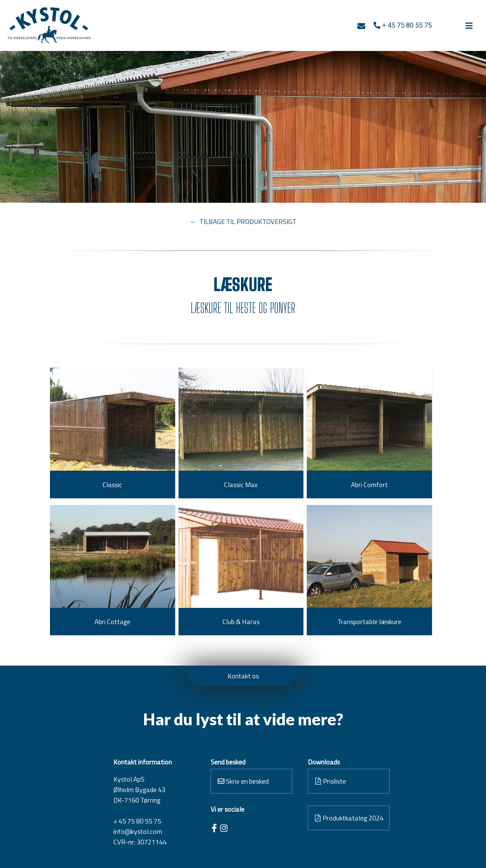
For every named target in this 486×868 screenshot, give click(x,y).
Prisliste (330, 781)
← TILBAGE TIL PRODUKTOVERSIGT (243, 221)
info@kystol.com (138, 831)
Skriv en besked (243, 781)
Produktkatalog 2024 (349, 818)
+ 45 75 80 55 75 (137, 821)
